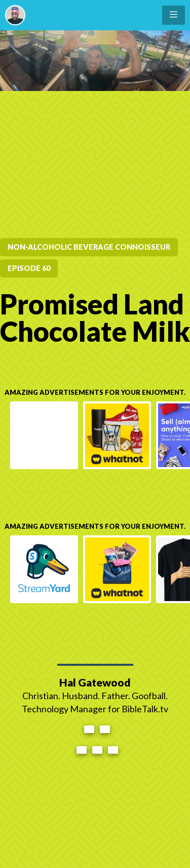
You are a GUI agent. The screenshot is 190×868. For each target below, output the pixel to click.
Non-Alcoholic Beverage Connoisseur (89, 247)
